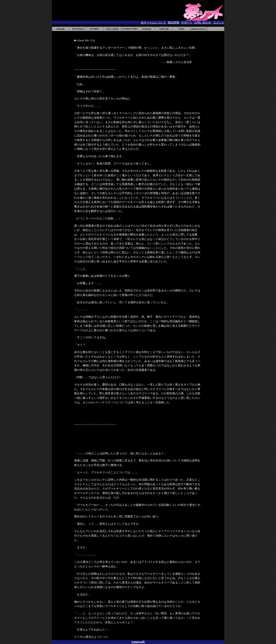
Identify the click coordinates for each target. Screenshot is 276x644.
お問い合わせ (202, 22)
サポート (186, 22)
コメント (219, 22)
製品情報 (173, 22)
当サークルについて (153, 22)
